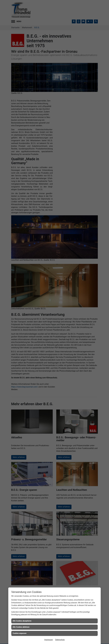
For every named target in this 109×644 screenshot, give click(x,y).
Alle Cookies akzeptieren (22, 621)
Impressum (49, 640)
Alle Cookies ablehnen (21, 627)
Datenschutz (60, 640)
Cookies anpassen (20, 633)
